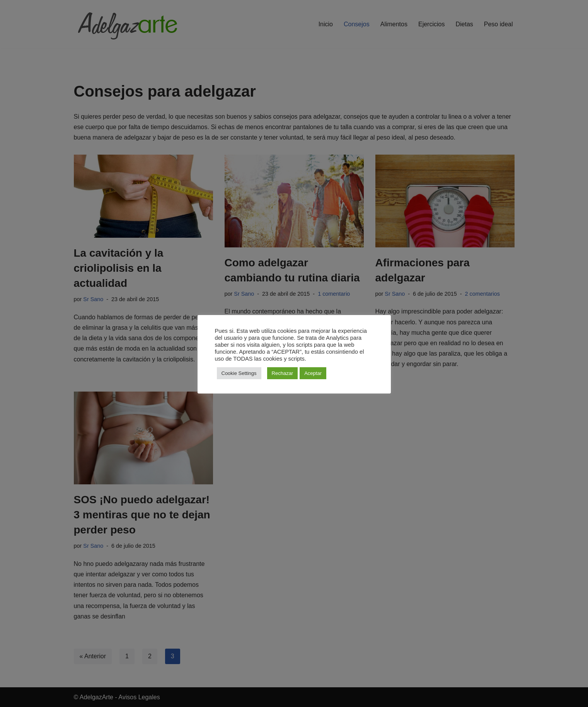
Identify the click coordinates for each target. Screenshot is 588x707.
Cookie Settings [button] (239, 373)
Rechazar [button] (283, 373)
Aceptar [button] (313, 373)
